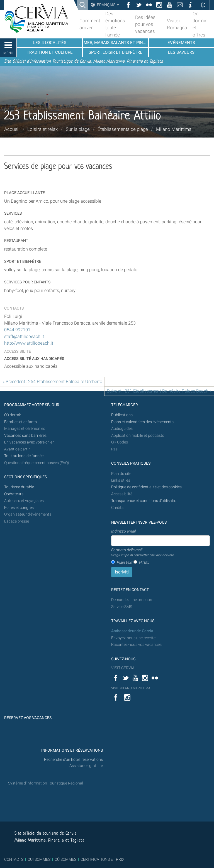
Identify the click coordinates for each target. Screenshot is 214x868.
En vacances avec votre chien (30, 442)
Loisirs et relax (42, 129)
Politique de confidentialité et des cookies (146, 487)
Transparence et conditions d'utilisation (145, 501)
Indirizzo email (123, 531)
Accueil (12, 129)
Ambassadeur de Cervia (132, 631)
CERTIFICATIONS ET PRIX (103, 859)
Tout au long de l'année (24, 456)
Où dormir (13, 415)
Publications (122, 415)
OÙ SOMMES (65, 859)
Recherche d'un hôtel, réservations (73, 760)
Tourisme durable (19, 487)
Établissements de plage (123, 129)
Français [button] (108, 5)
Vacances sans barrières (25, 436)
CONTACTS (14, 859)
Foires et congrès (19, 508)
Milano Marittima (174, 129)
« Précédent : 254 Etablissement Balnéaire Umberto (52, 382)
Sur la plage (78, 129)
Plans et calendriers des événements (142, 422)
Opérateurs (14, 494)
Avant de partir (17, 449)
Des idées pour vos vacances (145, 24)
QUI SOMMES (39, 859)
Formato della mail (143, 553)
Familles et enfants (20, 422)
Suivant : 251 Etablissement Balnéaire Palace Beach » (159, 391)
